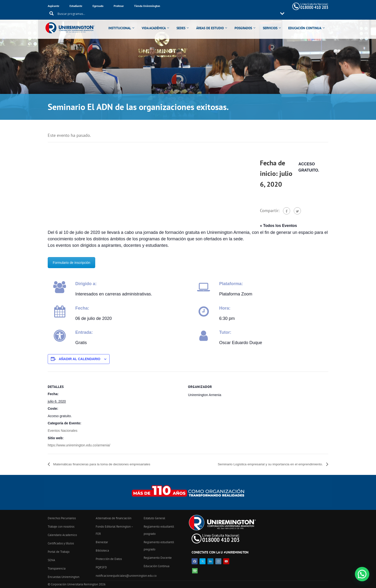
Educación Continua (156, 566)
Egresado (98, 6)
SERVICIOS (274, 22)
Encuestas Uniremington (64, 577)
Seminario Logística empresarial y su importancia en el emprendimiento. (262, 464)
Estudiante (76, 6)
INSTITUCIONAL (123, 22)
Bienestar (102, 542)
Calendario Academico (62, 535)
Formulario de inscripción (71, 263)
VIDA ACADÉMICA (157, 22)
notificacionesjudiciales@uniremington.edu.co (126, 576)
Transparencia (57, 568)
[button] (362, 574)
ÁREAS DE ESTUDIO (214, 22)
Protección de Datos (109, 559)
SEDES (185, 22)
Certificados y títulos (61, 543)
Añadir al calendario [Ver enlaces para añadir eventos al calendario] (79, 359)
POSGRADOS (247, 22)
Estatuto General (154, 518)
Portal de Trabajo (59, 552)
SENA (51, 560)
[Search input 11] (219, 6)
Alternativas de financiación (114, 518)
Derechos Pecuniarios (62, 518)
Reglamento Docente (158, 558)
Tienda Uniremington (147, 6)
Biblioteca (102, 551)
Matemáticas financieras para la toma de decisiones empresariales (110, 464)
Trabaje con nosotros (61, 527)
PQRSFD (101, 567)
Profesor (119, 6)
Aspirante (53, 6)
